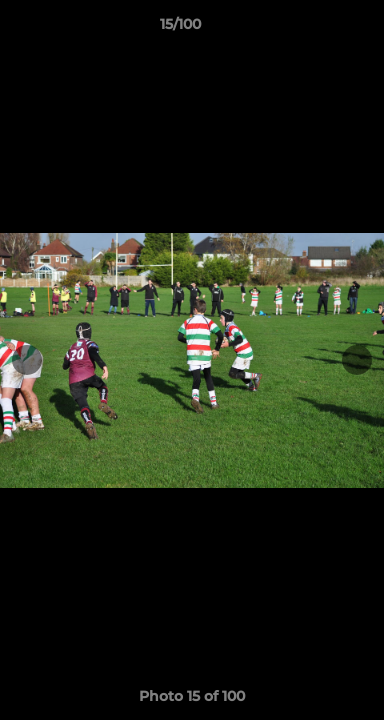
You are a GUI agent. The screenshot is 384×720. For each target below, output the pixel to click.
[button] (312, 29)
